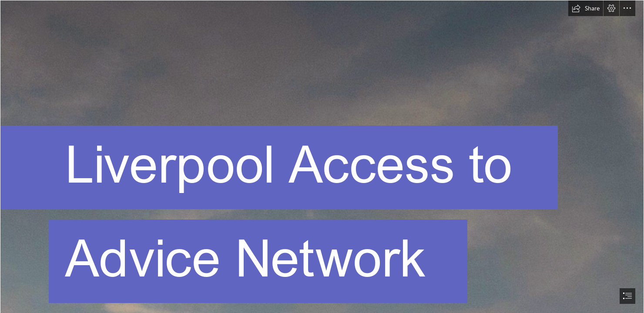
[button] (586, 8)
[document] (322, 156)
